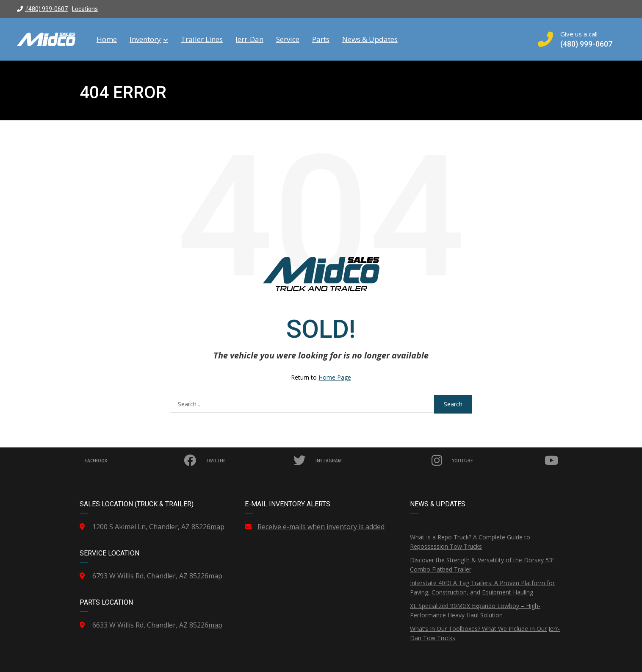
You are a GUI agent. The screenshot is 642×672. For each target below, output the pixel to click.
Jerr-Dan (249, 39)
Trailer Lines (202, 39)
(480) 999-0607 (42, 9)
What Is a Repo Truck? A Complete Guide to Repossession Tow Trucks (470, 542)
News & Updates (370, 39)
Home (107, 39)
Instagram (382, 461)
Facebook (143, 461)
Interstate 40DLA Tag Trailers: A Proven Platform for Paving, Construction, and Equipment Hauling (482, 587)
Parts (321, 39)
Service (288, 39)
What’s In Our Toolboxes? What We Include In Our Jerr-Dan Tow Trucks (485, 633)
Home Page (335, 377)
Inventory (149, 39)
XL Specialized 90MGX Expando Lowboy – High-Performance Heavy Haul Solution (475, 610)
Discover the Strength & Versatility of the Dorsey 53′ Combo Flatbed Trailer (482, 565)
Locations (85, 9)
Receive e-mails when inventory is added (321, 527)
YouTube (506, 461)
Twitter (259, 461)
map (217, 527)
